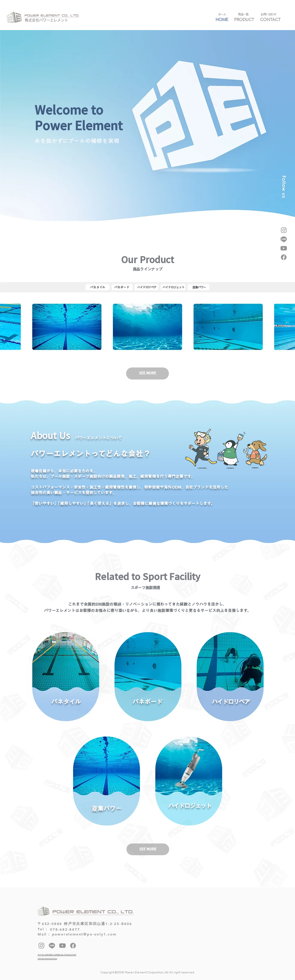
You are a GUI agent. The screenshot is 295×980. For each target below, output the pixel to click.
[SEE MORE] (148, 849)
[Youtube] (284, 248)
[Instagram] (284, 230)
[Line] (284, 239)
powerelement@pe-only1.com (84, 934)
